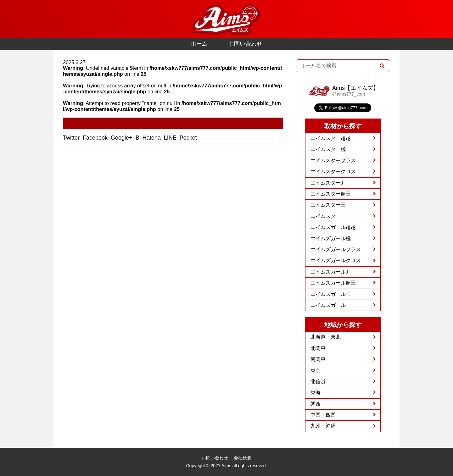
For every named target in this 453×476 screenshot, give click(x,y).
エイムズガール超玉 (333, 283)
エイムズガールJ (329, 272)
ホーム (199, 44)
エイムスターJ (327, 183)
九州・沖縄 (323, 426)
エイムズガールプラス (336, 249)
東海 (316, 393)
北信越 (318, 382)
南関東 (318, 359)
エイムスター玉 (328, 205)
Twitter (72, 138)
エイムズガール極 (331, 238)
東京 (316, 371)
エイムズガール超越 (333, 227)
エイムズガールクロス (336, 260)
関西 (316, 404)
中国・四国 (323, 415)
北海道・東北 (326, 337)
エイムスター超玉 (331, 194)
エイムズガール (328, 305)
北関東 (318, 348)
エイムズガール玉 (331, 294)
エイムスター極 (328, 149)
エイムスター (326, 216)
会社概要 (243, 458)
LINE (171, 138)
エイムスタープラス (333, 161)
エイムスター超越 (331, 138)
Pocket (189, 138)
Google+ (122, 138)
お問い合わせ (245, 44)
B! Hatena (149, 138)
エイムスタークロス (333, 172)
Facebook (96, 138)
